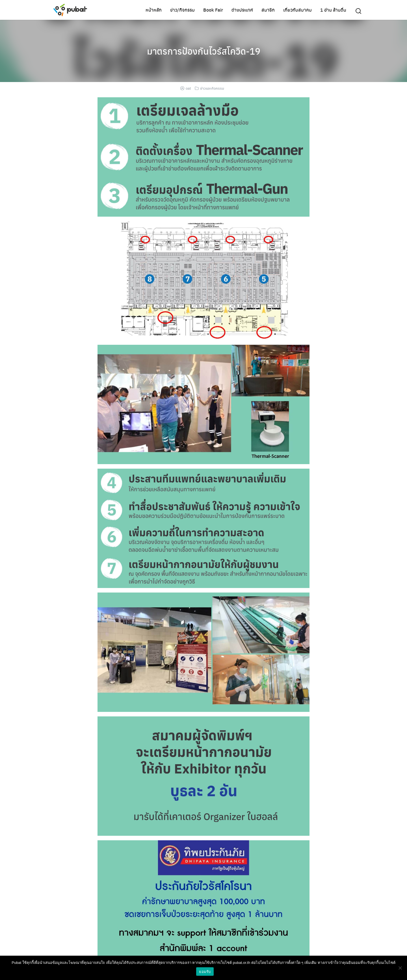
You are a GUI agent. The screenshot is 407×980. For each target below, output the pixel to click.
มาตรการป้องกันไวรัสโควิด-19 (204, 51)
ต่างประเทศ (242, 10)
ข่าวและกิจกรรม (212, 88)
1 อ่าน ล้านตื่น (333, 10)
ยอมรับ (205, 972)
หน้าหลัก (154, 10)
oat (188, 88)
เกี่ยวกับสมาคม (297, 10)
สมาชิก (268, 10)
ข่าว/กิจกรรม (182, 10)
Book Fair (213, 10)
